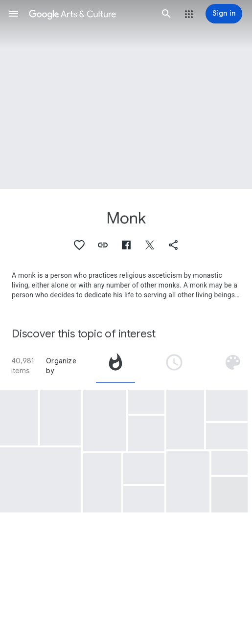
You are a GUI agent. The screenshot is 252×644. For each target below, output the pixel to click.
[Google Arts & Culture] (90, 14)
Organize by (61, 366)
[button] (14, 14)
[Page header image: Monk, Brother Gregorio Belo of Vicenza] (126, 94)
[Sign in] (224, 14)
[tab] (115, 366)
